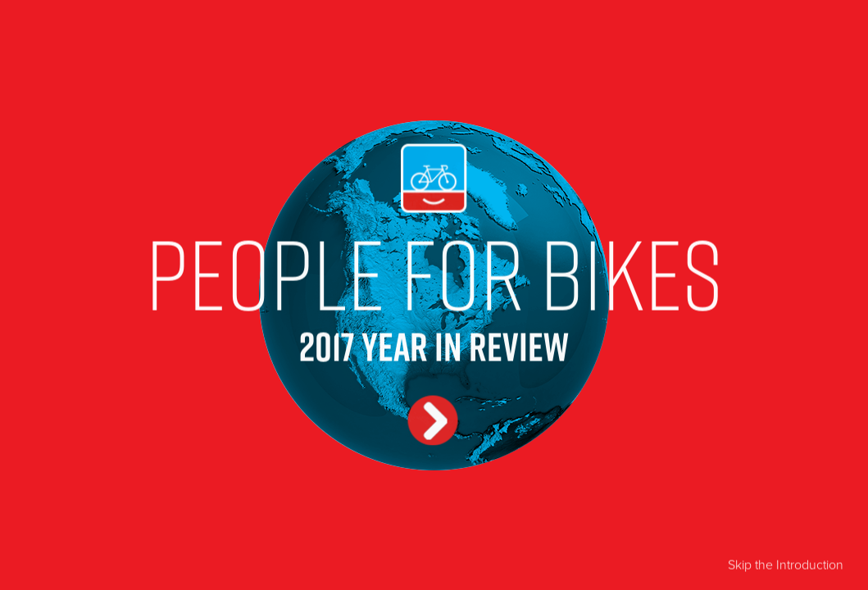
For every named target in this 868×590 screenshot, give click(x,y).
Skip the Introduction (786, 564)
